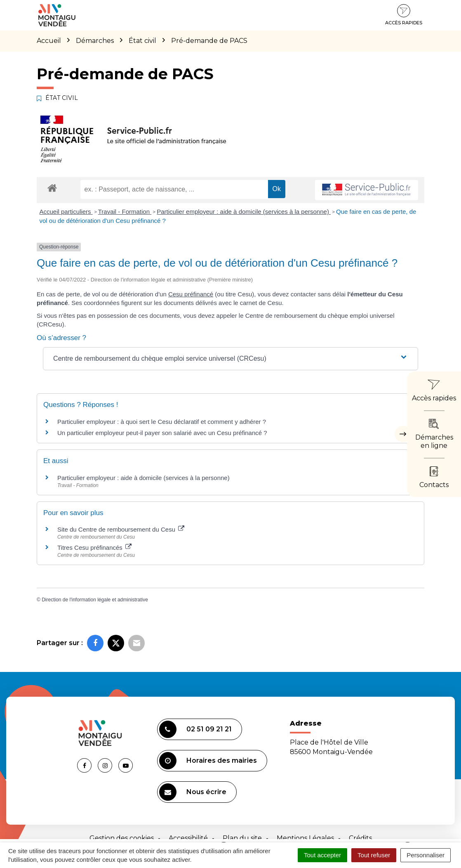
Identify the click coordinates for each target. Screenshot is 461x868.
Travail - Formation (125, 212)
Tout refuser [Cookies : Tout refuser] (374, 855)
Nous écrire (193, 792)
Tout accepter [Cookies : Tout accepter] (322, 855)
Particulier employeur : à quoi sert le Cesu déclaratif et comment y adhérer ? (162, 422)
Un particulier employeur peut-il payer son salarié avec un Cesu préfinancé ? (162, 433)
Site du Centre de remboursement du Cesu (121, 529)
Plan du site (242, 838)
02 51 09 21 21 (195, 729)
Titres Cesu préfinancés (94, 548)
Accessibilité (188, 838)
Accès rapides (404, 15)
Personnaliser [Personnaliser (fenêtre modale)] (426, 855)
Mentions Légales (305, 838)
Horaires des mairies (208, 761)
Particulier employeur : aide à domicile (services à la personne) (244, 212)
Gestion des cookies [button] (122, 838)
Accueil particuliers (66, 212)
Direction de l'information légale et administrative (95, 600)
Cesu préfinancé (191, 294)
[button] (230, 359)
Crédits (360, 838)
